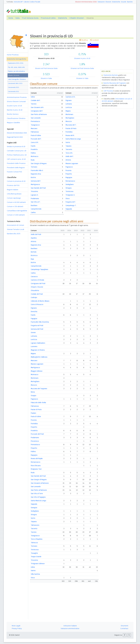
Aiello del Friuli (36, 234)
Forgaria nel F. (71, 202)
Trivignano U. (70, 195)
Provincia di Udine (48, 18)
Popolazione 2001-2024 (16, 63)
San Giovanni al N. (37, 107)
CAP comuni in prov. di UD (16, 159)
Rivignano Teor (36, 469)
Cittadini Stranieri (77, 18)
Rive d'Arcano (36, 466)
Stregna (69, 188)
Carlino (33, 212)
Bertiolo (34, 252)
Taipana (68, 146)
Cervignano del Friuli (38, 283)
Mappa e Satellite (13, 123)
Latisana (69, 104)
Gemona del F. (36, 181)
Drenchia (34, 312)
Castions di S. (70, 97)
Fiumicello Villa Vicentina (40, 322)
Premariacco (35, 121)
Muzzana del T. (71, 125)
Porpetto (34, 427)
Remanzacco (70, 181)
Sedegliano (70, 184)
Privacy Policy (17, 628)
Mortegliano (70, 118)
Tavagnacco (35, 125)
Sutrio (68, 142)
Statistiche (116, 2)
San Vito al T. (36, 202)
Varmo (33, 571)
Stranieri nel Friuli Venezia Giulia (82, 68)
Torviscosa (69, 191)
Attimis (68, 160)
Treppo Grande (36, 557)
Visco (68, 198)
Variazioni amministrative (70, 628)
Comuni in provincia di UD (16, 181)
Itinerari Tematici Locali (16, 229)
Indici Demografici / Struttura (17, 79)
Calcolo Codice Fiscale (32, 2)
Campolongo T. (71, 205)
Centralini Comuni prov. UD (17, 151)
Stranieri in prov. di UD (82, 58)
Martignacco (35, 184)
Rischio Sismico (13, 114)
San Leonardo (36, 118)
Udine (33, 97)
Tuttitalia (10, 2)
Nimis (33, 392)
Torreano (34, 167)
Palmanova (35, 132)
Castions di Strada (37, 280)
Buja (32, 259)
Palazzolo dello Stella (38, 403)
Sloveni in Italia (46, 78)
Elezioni (108, 2)
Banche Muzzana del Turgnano (115, 83)
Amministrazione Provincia (17, 97)
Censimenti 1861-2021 (15, 83)
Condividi (94, 40)
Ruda (33, 160)
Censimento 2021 (13, 87)
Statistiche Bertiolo (111, 75)
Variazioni (101, 2)
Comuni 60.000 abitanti (16, 202)
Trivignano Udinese (38, 564)
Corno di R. (35, 142)
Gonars (33, 332)
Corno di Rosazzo (37, 304)
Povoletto (34, 149)
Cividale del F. (36, 100)
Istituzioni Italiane (70, 626)
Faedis (33, 146)
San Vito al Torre (37, 494)
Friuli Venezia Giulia (30, 18)
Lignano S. (35, 195)
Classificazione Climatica (16, 118)
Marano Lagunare (72, 163)
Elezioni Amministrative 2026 (86, 2)
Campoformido (36, 209)
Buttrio (33, 177)
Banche (130, 2)
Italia (17, 18)
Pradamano (35, 198)
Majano (68, 111)
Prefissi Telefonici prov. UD (17, 155)
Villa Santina (35, 574)
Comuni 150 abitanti (15, 206)
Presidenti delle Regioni (16, 168)
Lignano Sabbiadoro (38, 343)
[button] (125, 635)
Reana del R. (70, 135)
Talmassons (35, 525)
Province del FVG (13, 185)
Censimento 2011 (13, 91)
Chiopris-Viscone (37, 287)
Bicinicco (34, 255)
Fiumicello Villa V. (37, 170)
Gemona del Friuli (37, 329)
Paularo (33, 413)
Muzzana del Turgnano (39, 389)
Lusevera (34, 346)
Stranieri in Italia (82, 78)
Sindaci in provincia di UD (16, 147)
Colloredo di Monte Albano (40, 301)
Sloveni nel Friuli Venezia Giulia (46, 68)
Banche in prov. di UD (15, 110)
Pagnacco (69, 167)
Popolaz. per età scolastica (16, 71)
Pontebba (69, 132)
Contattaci (124, 628)
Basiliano (34, 205)
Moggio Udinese (37, 371)
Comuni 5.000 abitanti (16, 215)
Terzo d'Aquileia (37, 539)
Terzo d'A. (69, 153)
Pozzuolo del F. (36, 139)
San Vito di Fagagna (38, 497)
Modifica (84, 40)
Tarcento (69, 149)
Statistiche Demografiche (17, 59)
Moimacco (35, 156)
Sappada (69, 209)
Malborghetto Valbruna (39, 357)
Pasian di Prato (71, 128)
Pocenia (68, 170)
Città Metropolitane (14, 194)
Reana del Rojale (37, 458)
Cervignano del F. (37, 111)
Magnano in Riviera (38, 350)
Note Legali (16, 626)
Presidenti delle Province (16, 163)
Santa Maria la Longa (73, 139)
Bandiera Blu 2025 (14, 234)
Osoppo (34, 396)
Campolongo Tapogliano (39, 269)
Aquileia (34, 238)
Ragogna (69, 177)
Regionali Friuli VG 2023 (15, 137)
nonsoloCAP (18, 2)
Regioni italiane (13, 190)
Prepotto (69, 174)
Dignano (69, 100)
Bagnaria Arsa (36, 174)
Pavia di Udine (36, 135)
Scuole (124, 2)
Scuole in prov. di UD (14, 106)
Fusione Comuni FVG (14, 172)
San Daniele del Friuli (38, 188)
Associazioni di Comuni (15, 225)
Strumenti (124, 626)
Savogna (34, 508)
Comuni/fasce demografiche (17, 211)
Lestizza (69, 107)
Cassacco (34, 277)
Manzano (34, 128)
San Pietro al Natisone (39, 114)
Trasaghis (34, 553)
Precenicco (35, 441)
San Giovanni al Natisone (40, 483)
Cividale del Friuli (37, 294)
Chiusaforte (35, 290)
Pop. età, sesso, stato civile (16, 67)
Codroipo (34, 297)
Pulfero (33, 153)
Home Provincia (13, 55)
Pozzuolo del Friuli (37, 434)
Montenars (69, 114)
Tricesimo (34, 191)
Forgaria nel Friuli (37, 325)
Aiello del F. (70, 156)
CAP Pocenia (108, 91)
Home (11, 18)
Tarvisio (34, 104)
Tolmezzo (34, 543)
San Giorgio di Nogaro (39, 163)
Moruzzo (69, 121)
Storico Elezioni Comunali (16, 102)
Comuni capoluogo (14, 198)
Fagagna (34, 319)
